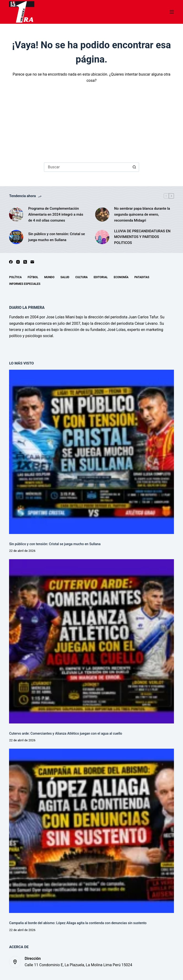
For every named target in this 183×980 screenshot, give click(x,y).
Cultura (81, 277)
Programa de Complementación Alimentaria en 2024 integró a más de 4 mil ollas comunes (56, 214)
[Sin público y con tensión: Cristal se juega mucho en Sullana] (16, 237)
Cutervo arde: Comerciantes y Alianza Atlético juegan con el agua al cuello (66, 734)
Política (15, 277)
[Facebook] (11, 262)
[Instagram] (18, 262)
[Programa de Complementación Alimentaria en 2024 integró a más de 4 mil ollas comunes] (16, 214)
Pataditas (142, 277)
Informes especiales (25, 284)
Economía (121, 277)
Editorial (101, 277)
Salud (65, 277)
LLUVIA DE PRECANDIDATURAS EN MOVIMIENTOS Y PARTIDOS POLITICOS (142, 237)
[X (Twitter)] (25, 262)
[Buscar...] (87, 167)
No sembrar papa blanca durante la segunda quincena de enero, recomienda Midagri (142, 214)
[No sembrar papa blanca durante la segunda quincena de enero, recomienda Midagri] (102, 214)
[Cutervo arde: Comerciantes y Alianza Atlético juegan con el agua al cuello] (91, 641)
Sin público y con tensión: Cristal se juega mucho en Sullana (56, 237)
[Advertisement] (92, 120)
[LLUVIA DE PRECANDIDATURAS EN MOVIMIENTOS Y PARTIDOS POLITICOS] (102, 237)
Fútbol (33, 277)
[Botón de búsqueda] (134, 167)
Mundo (49, 277)
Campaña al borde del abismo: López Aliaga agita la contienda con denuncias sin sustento (78, 923)
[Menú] (172, 12)
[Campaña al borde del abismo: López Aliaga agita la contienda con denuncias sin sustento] (91, 831)
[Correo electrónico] (32, 262)
